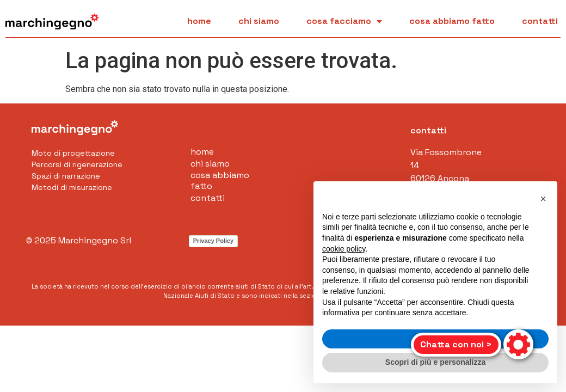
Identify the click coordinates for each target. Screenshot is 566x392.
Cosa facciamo (344, 21)
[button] (543, 199)
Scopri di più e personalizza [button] (435, 362)
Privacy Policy (214, 241)
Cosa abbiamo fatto (452, 21)
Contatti (540, 21)
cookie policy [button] (344, 249)
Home (199, 21)
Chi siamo (259, 21)
